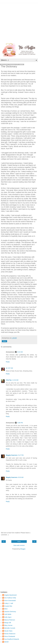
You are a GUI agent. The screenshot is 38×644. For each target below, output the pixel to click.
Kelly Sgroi (8, 617)
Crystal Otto (8, 606)
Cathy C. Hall (9, 603)
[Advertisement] (19, 22)
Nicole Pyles (8, 631)
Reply (8, 362)
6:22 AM (20, 352)
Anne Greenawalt (10, 601)
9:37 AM (10, 368)
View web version (19, 545)
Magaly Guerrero (12, 455)
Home (19, 542)
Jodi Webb (8, 614)
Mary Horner (8, 625)
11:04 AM (15, 380)
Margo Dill (8, 623)
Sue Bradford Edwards (12, 639)
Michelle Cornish (10, 628)
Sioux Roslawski (10, 636)
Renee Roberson (10, 634)
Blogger (23, 549)
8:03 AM (21, 477)
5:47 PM (21, 455)
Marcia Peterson (10, 620)
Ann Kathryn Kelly (10, 598)
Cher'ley (9, 380)
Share (4, 341)
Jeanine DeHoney (10, 612)
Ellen (6, 609)
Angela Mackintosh (11, 595)
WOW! (6, 642)
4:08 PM (20, 423)
